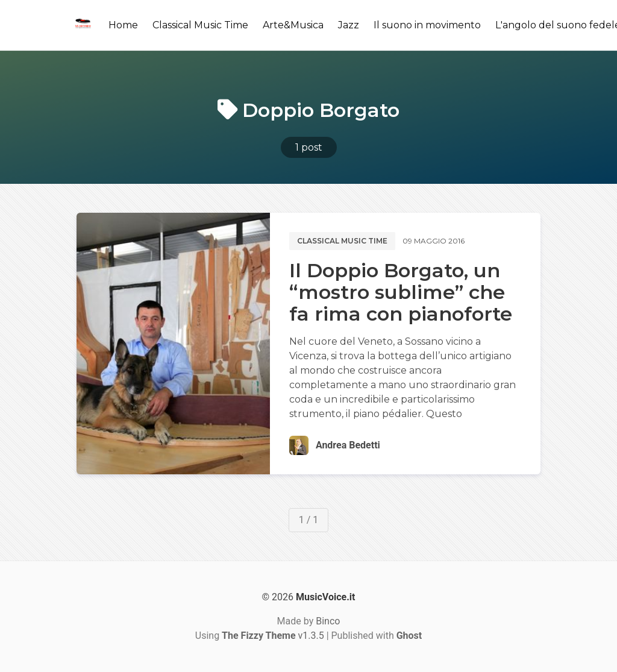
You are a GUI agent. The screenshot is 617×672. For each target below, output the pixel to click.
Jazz (349, 25)
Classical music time (342, 241)
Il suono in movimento (427, 25)
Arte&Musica (293, 25)
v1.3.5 (273, 636)
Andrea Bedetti (348, 445)
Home (123, 25)
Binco (328, 621)
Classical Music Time (200, 25)
